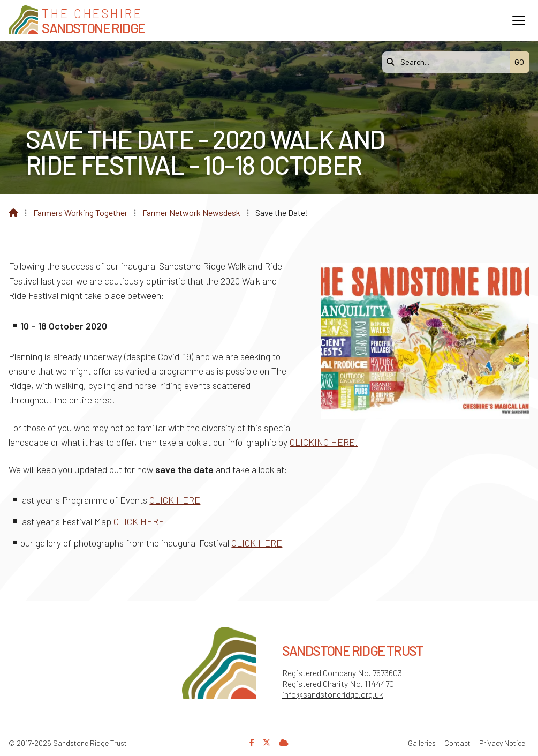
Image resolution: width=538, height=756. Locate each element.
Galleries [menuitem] (422, 743)
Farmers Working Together (80, 212)
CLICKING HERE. (324, 442)
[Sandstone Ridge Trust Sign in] (284, 742)
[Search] (449, 62)
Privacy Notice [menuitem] (502, 743)
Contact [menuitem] (457, 743)
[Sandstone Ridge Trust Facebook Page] (252, 742)
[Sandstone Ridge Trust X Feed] (267, 742)
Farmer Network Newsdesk (191, 212)
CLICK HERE (175, 500)
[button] (519, 20)
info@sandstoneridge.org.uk (333, 694)
